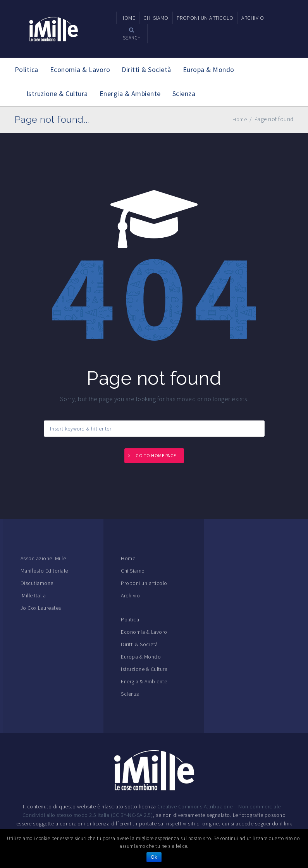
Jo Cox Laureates (41, 608)
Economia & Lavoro (80, 69)
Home (128, 558)
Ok (154, 857)
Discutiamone (37, 583)
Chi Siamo (133, 571)
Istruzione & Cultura (57, 93)
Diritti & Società (146, 69)
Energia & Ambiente (130, 93)
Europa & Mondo (209, 69)
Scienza (184, 93)
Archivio (130, 595)
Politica (27, 69)
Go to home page (156, 455)
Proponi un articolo (144, 583)
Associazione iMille (43, 558)
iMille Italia (33, 595)
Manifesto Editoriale (44, 571)
